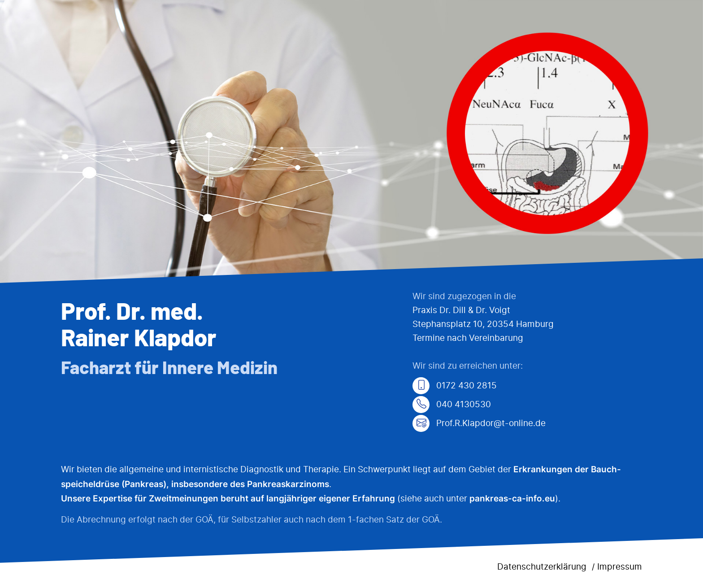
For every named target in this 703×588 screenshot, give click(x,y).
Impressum (620, 567)
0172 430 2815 (455, 386)
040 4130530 (452, 405)
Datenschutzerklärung (542, 567)
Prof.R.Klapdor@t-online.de (479, 424)
